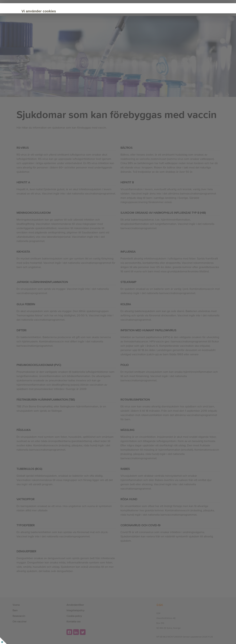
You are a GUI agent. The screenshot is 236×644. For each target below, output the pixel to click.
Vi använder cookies (51, 11)
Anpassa (71, 38)
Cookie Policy (41, 29)
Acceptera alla (47, 38)
